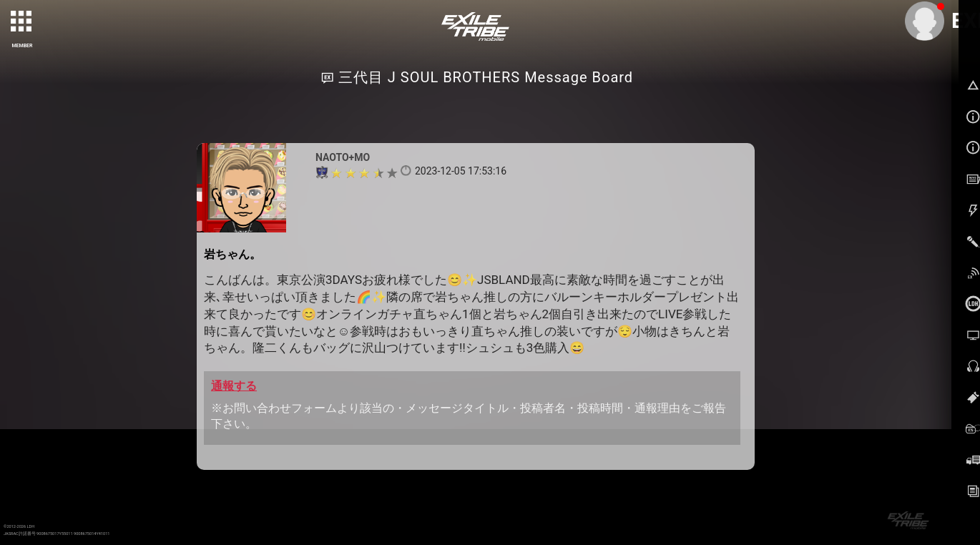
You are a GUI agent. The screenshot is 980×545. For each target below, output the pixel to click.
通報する (234, 386)
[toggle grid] (22, 22)
